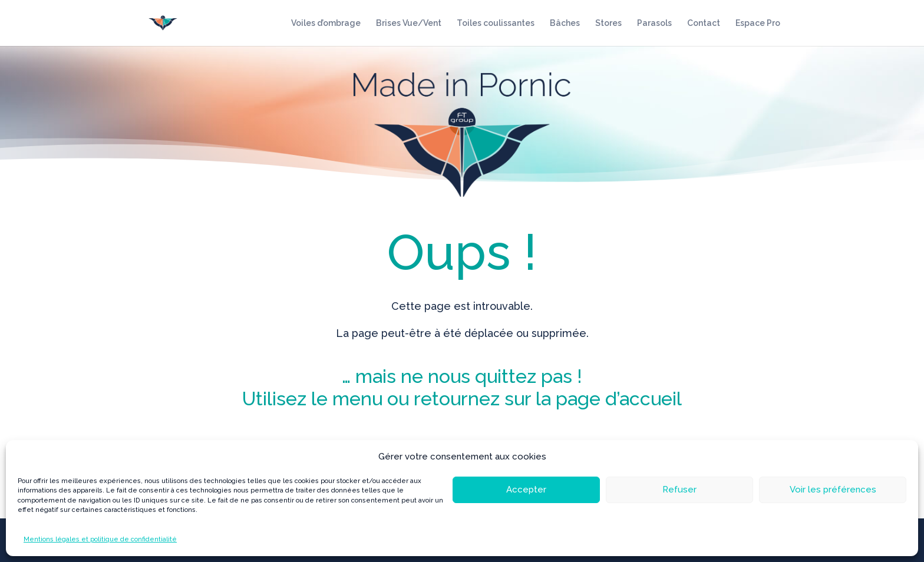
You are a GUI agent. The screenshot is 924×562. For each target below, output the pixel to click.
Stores (608, 23)
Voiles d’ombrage (326, 23)
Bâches (565, 23)
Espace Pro (758, 23)
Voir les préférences (833, 490)
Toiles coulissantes (496, 23)
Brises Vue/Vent (409, 23)
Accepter (526, 490)
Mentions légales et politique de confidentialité (100, 539)
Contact (704, 23)
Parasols (654, 23)
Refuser (679, 490)
